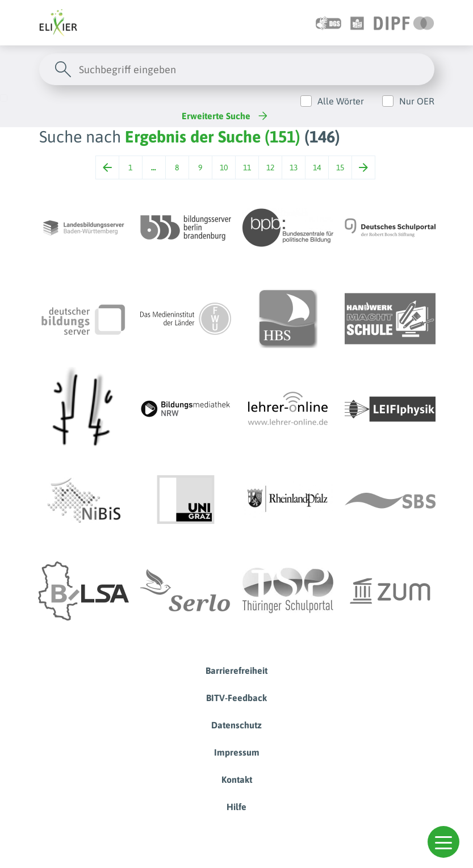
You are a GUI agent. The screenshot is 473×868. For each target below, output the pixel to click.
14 (317, 167)
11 (247, 167)
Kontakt (237, 779)
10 (224, 167)
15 (340, 167)
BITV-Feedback (236, 698)
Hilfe (236, 807)
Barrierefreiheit (236, 670)
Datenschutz (236, 725)
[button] (443, 842)
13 (294, 167)
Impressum (237, 752)
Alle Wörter (341, 101)
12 (270, 167)
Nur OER (417, 101)
